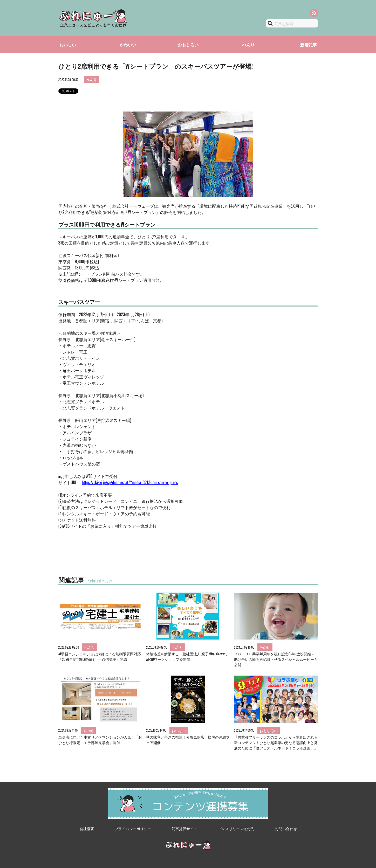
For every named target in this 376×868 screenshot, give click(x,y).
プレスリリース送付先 (236, 828)
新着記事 (309, 45)
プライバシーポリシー (133, 828)
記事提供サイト (184, 828)
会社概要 (87, 828)
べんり (248, 45)
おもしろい (188, 45)
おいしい (68, 45)
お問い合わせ (286, 828)
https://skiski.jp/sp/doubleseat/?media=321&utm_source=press (130, 482)
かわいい (128, 45)
